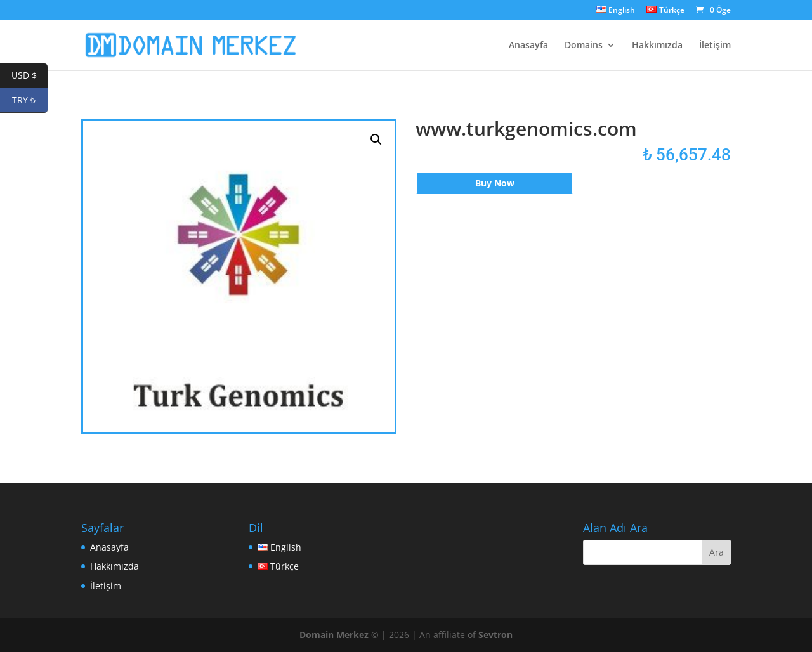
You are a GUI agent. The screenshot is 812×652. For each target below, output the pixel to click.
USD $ (30, 76)
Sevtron (495, 635)
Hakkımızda (657, 46)
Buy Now (495, 183)
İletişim (715, 46)
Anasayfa (528, 46)
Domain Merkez (334, 635)
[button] (376, 140)
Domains (584, 46)
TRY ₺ (30, 101)
